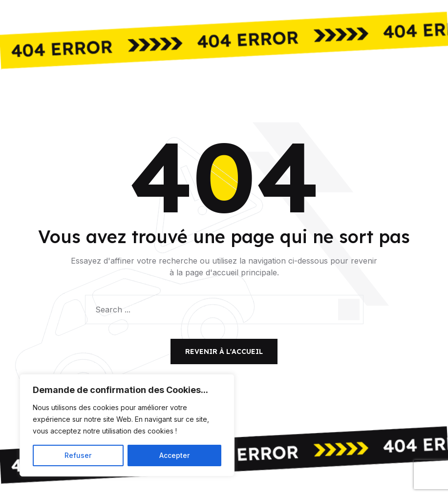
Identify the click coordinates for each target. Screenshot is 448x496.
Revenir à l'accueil (224, 351)
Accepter (174, 455)
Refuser (78, 455)
